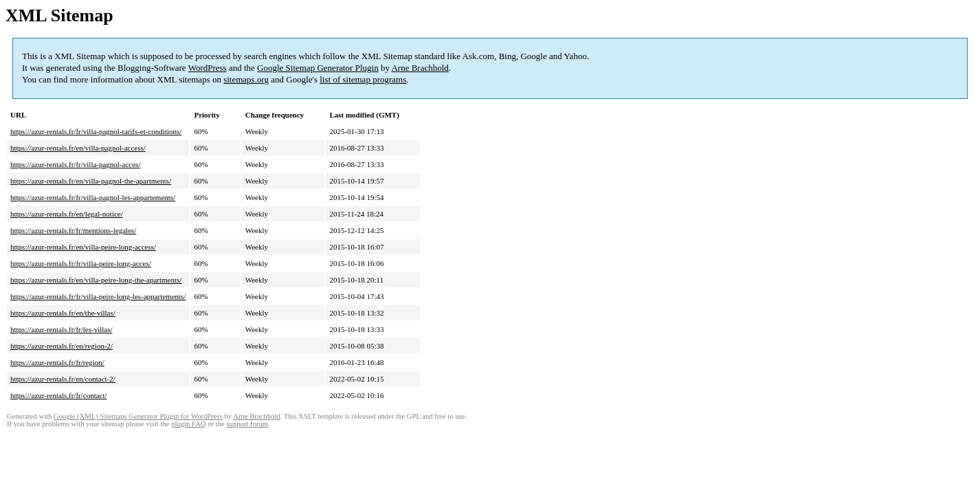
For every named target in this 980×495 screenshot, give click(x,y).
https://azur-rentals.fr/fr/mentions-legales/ (73, 230)
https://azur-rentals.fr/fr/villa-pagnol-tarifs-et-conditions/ (96, 131)
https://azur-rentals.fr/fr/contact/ (59, 395)
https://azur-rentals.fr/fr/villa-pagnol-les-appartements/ (93, 197)
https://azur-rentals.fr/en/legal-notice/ (67, 214)
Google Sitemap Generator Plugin (318, 68)
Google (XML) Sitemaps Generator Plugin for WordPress (138, 416)
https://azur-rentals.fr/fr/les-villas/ (62, 329)
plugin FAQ (188, 424)
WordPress (208, 68)
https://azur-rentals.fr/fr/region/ (57, 362)
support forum (247, 424)
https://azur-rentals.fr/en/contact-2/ (63, 379)
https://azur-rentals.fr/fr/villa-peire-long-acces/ (81, 263)
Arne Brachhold (420, 68)
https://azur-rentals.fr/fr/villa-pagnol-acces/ (75, 164)
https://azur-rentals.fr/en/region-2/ (62, 346)
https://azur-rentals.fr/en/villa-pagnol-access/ (78, 148)
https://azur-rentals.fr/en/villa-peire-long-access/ (83, 247)
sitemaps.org (246, 79)
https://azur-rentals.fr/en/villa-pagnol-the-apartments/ (91, 181)
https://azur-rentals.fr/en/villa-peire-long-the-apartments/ (96, 280)
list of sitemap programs (363, 79)
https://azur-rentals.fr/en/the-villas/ (63, 313)
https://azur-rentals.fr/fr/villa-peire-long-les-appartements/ (98, 296)
